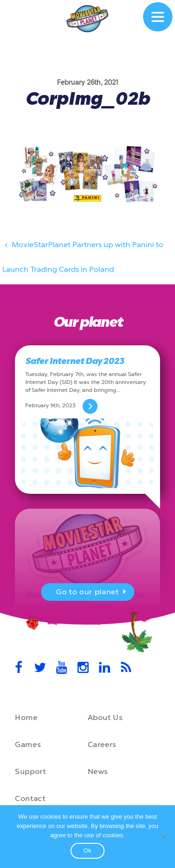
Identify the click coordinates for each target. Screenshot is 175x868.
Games (28, 744)
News (98, 771)
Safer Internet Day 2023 (75, 361)
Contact (30, 798)
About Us (105, 717)
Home (26, 717)
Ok (88, 851)
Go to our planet (92, 593)
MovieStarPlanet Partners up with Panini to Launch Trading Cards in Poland (83, 254)
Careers (102, 744)
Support (30, 771)
